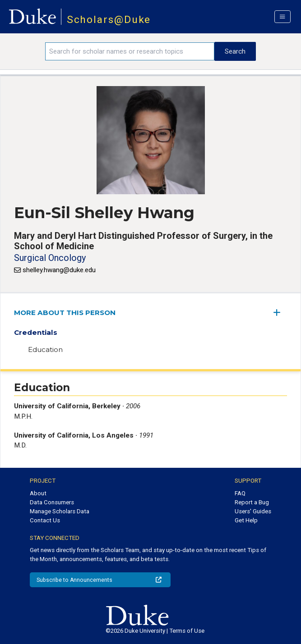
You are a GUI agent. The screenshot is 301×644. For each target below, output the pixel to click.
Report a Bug (252, 502)
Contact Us (45, 520)
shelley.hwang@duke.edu (59, 270)
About (38, 493)
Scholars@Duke (109, 20)
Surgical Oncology (50, 258)
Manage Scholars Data (60, 511)
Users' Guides (253, 511)
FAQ (240, 493)
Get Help (246, 520)
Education (45, 349)
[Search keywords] (130, 51)
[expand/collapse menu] (280, 313)
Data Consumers (52, 502)
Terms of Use (187, 631)
